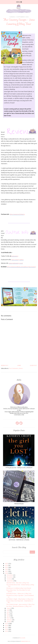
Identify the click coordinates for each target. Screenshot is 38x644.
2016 (7, 629)
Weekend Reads (19, 504)
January (9, 622)
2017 (7, 627)
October (9, 579)
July (8, 610)
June (8, 612)
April (8, 616)
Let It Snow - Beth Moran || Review (19, 540)
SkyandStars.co (26, 641)
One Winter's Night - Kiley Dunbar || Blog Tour (20, 599)
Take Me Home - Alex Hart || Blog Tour (18, 583)
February (9, 620)
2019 (7, 624)
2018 (7, 625)
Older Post (33, 366)
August (9, 608)
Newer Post (5, 366)
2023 (7, 567)
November (10, 577)
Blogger (23, 638)
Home (19, 366)
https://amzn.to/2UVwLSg (17, 214)
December (10, 575)
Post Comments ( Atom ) (16, 368)
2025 (7, 564)
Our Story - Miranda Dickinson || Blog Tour (19, 606)
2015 (7, 631)
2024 (7, 565)
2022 (7, 569)
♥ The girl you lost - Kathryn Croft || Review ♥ (19, 468)
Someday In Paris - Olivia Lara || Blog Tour (19, 594)
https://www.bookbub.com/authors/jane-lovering (21, 267)
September (10, 581)
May (8, 614)
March (9, 618)
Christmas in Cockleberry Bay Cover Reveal (19, 588)
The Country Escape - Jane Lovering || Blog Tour (20, 604)
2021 (7, 571)
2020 (7, 573)
